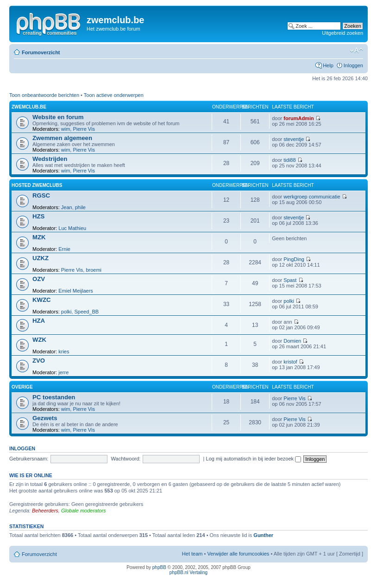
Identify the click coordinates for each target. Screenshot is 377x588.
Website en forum (58, 117)
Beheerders (45, 511)
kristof (290, 362)
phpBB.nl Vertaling (188, 572)
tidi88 (289, 160)
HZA (39, 321)
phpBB (159, 567)
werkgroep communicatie (312, 197)
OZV (39, 279)
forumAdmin (298, 118)
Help (328, 65)
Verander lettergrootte (356, 51)
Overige (22, 387)
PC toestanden (54, 397)
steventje (294, 139)
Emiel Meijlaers (76, 291)
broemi (94, 270)
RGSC (41, 195)
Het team (192, 554)
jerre (63, 372)
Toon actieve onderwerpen (114, 95)
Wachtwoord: (126, 459)
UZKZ (41, 258)
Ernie (64, 249)
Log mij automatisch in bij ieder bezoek (254, 459)
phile (80, 207)
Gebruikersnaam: (29, 459)
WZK (39, 340)
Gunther (263, 535)
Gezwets (45, 418)
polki (66, 312)
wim (66, 129)
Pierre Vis (84, 129)
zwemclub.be (29, 107)
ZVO (39, 361)
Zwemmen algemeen (62, 138)
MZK (39, 237)
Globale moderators (84, 511)
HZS (38, 216)
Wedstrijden (50, 159)
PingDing (294, 259)
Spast (290, 280)
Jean (67, 207)
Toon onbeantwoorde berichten (44, 95)
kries (64, 352)
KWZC (42, 300)
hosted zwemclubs (37, 185)
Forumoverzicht (41, 52)
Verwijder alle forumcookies (238, 554)
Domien (292, 341)
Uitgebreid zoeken (342, 33)
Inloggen (353, 65)
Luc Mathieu (72, 228)
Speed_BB (87, 312)
